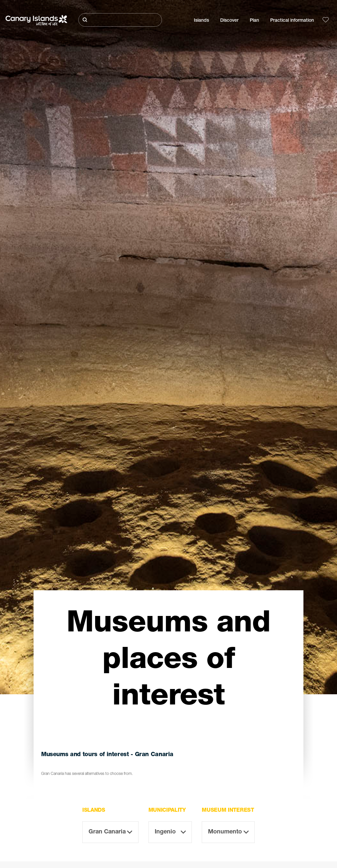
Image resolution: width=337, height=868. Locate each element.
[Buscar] (120, 20)
